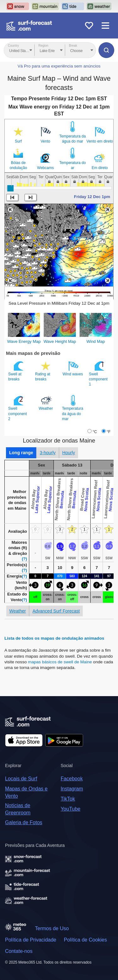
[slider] (10, 188)
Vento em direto (100, 141)
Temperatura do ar (73, 165)
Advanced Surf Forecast (56, 611)
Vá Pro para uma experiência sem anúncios (59, 66)
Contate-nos (19, 951)
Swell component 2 (17, 408)
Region (43, 46)
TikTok (68, 799)
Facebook (72, 779)
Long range (21, 453)
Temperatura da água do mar (73, 139)
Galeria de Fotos (24, 822)
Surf (18, 141)
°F (109, 432)
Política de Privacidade (31, 940)
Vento (45, 141)
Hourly (69, 453)
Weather (46, 403)
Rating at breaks (44, 371)
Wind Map (96, 341)
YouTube (71, 809)
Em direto (100, 168)
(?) (24, 559)
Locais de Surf (21, 779)
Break (73, 46)
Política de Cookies (85, 940)
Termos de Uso (52, 928)
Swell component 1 (98, 373)
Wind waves (73, 368)
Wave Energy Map (24, 341)
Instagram (72, 789)
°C (95, 432)
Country (13, 46)
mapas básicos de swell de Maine (61, 662)
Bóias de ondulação (18, 165)
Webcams (45, 168)
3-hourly (48, 453)
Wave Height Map (60, 341)
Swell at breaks (17, 371)
